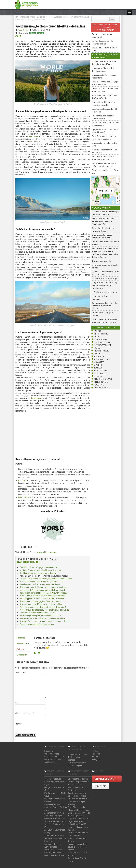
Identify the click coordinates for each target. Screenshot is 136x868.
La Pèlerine (98, 365)
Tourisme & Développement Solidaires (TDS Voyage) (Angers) (56, 824)
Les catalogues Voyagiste (103, 327)
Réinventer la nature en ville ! (102, 261)
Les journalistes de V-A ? (54, 757)
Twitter (95, 757)
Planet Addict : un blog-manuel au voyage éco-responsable (44, 596)
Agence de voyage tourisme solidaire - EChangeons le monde (79, 847)
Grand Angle (99, 356)
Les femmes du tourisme (78, 833)
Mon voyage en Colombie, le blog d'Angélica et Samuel (42, 581)
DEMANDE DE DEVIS (104, 779)
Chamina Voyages (100, 339)
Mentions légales (75, 765)
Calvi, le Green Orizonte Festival (78, 859)
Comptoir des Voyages (102, 342)
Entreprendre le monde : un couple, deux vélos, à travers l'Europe (46, 579)
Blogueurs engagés (45, 17)
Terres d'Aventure (101, 382)
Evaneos (97, 354)
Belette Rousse (24, 497)
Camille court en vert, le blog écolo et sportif (38, 613)
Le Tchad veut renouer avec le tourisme (105, 292)
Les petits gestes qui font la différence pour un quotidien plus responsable (105, 321)
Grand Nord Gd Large (102, 359)
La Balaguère (99, 362)
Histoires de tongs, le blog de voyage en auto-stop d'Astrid (43, 587)
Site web (18, 724)
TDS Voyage (98, 376)
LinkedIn (95, 751)
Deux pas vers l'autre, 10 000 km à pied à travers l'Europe (42, 604)
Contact (71, 760)
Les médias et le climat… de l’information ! (102, 298)
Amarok (97, 337)
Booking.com (37, 398)
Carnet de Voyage (28, 17)
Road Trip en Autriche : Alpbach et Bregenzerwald (79, 808)
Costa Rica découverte (102, 345)
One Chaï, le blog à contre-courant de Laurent (38, 573)
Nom (17, 702)
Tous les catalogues (53, 779)
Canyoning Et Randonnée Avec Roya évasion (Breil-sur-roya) (56, 807)
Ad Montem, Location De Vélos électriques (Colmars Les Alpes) (55, 838)
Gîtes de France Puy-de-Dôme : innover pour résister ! (105, 243)
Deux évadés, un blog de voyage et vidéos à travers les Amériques (46, 621)
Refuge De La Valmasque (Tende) (54, 789)
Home (17, 17)
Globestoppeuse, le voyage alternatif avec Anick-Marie (42, 598)
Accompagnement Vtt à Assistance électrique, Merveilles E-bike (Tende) (54, 816)
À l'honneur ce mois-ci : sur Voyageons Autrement (105, 213)
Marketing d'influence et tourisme (78, 854)
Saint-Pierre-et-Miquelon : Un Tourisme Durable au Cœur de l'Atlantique (79, 799)
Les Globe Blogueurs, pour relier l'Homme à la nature (41, 570)
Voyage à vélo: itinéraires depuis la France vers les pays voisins (45, 610)
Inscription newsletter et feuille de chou (78, 756)
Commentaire (20, 672)
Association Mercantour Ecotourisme (78, 789)
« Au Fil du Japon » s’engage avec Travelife (103, 314)
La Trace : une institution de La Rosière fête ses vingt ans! (105, 273)
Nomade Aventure (101, 371)
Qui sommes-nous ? (52, 754)
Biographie (21, 638)
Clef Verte (34, 136)
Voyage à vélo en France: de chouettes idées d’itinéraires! (43, 607)
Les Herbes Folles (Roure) (54, 855)
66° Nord (97, 331)
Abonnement (22, 655)
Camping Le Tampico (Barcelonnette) (53, 845)
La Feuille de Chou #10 (77, 824)
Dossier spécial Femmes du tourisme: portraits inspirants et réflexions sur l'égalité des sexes (79, 817)
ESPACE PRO (101, 786)
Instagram (96, 759)
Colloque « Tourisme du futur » (78, 840)
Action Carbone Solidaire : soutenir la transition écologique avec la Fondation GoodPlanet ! (104, 221)
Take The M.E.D (74, 835)
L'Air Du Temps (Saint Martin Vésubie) (55, 794)
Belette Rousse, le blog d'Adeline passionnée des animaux (43, 618)
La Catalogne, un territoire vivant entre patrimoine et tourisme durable (79, 782)
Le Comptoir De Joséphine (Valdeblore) (55, 800)
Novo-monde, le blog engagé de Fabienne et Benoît (40, 601)
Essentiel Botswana (101, 351)
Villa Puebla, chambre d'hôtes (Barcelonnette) (54, 851)
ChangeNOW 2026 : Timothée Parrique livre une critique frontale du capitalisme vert (105, 285)
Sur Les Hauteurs (100, 373)
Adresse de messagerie (24, 713)
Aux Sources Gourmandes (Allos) (55, 831)
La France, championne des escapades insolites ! (105, 266)
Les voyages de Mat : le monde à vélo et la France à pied (42, 590)
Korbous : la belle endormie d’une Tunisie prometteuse (103, 230)
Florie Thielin (23, 30)
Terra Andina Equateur (103, 379)
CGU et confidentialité (77, 763)
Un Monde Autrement (102, 388)
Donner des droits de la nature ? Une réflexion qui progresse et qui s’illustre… (105, 306)
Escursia (97, 348)
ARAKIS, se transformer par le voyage (104, 279)
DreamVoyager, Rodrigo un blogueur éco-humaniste (40, 615)
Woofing (71, 804)
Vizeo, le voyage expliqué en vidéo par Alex (37, 624)
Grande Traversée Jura (77, 793)
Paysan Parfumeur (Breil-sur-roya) (56, 783)
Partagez (20, 649)
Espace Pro (49, 751)
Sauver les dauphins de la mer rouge (78, 828)
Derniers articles (23, 643)
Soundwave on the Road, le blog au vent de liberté (40, 584)
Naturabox (98, 368)
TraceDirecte (99, 385)
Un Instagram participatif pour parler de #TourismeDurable (43, 593)
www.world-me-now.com (47, 552)
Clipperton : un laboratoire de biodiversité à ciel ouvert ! (102, 236)
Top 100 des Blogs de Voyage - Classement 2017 (39, 567)
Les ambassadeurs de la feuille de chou (54, 761)
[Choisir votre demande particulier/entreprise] (119, 779)
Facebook (96, 754)
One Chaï (22, 480)
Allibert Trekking (101, 334)
